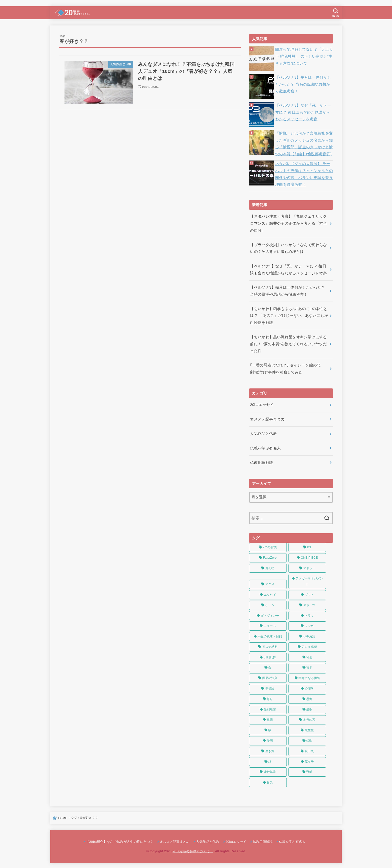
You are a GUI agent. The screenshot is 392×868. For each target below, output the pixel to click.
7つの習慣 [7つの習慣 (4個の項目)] (270, 546)
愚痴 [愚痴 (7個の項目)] (309, 698)
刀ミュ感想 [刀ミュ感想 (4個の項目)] (309, 646)
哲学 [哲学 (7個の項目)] (309, 667)
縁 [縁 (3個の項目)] (270, 760)
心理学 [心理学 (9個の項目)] (309, 687)
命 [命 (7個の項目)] (270, 667)
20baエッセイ (262, 404)
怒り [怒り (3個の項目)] (270, 698)
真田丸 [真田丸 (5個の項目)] (309, 750)
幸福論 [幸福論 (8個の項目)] (270, 687)
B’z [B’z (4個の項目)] (309, 546)
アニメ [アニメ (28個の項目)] (270, 583)
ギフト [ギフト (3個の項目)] (309, 593)
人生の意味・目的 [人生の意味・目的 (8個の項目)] (270, 635)
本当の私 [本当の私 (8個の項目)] (309, 719)
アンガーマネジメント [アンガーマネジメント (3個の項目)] (309, 580)
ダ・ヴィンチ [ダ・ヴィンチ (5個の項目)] (270, 614)
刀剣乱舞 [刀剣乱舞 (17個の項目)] (270, 656)
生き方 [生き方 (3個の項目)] (270, 750)
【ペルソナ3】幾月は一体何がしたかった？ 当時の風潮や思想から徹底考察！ (303, 84)
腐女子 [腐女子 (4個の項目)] (309, 760)
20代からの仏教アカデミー (193, 850)
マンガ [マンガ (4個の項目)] (309, 625)
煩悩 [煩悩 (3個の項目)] (309, 739)
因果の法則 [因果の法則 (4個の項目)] (270, 677)
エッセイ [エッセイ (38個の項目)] (270, 593)
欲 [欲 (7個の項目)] (270, 729)
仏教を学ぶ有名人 (265, 447)
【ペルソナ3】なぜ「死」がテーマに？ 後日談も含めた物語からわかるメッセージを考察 (303, 112)
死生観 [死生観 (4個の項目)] (309, 729)
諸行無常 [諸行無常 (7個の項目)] (270, 771)
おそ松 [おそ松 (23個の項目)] (270, 567)
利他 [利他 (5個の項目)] (309, 656)
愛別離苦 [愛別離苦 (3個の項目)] (270, 708)
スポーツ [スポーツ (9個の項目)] (309, 604)
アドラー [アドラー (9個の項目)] (309, 567)
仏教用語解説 (261, 461)
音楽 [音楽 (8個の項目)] (270, 781)
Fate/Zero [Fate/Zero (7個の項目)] (270, 556)
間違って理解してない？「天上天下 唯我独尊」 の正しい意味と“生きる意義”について (304, 56)
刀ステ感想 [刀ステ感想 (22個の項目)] (270, 646)
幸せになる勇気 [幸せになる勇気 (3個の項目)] (309, 677)
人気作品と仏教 (263, 433)
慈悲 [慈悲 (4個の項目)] (270, 719)
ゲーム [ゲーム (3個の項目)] (270, 604)
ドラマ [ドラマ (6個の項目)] (309, 614)
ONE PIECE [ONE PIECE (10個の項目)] (309, 556)
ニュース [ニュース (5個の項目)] (270, 625)
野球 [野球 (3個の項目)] (309, 771)
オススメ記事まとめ (267, 418)
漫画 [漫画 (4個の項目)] (270, 739)
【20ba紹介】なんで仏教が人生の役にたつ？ (119, 840)
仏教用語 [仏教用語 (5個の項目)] (309, 635)
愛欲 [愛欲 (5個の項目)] (309, 708)
